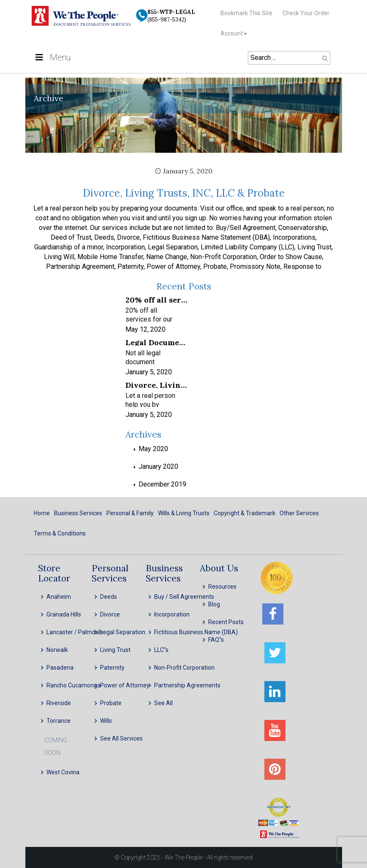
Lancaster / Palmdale (75, 632)
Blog (214, 604)
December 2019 (162, 484)
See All (163, 703)
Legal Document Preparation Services (156, 342)
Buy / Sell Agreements (184, 597)
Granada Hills (64, 614)
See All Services (121, 738)
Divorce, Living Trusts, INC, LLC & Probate (184, 193)
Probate (111, 703)
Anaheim (59, 597)
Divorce (110, 614)
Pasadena (60, 668)
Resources (222, 587)
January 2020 (158, 466)
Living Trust (115, 650)
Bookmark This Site (246, 13)
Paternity (112, 668)
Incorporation (172, 614)
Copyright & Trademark (245, 513)
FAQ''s (216, 640)
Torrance (58, 721)
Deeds (109, 597)
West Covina (63, 772)
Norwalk (57, 650)
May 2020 (153, 449)
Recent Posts (226, 622)
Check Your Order (306, 13)
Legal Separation (123, 632)
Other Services (299, 513)
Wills (106, 721)
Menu (52, 57)
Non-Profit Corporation (184, 668)
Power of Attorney (125, 685)
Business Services (78, 513)
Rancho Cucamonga (73, 685)
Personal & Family (130, 513)
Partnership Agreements (187, 685)
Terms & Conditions (60, 533)
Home (42, 513)
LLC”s (161, 650)
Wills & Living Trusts (184, 513)
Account (232, 33)
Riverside (59, 703)
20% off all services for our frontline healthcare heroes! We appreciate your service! (156, 299)
